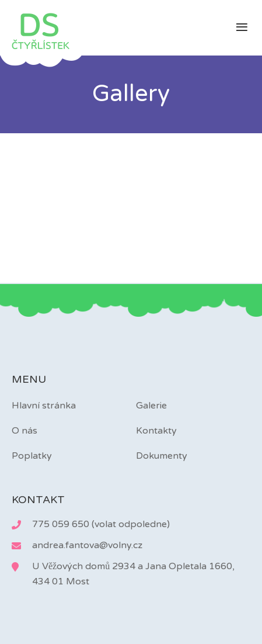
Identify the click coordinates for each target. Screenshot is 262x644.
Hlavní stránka (44, 406)
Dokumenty (162, 456)
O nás (25, 431)
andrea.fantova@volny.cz (87, 545)
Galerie (151, 406)
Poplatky (32, 456)
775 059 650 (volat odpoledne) (101, 524)
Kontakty (156, 431)
